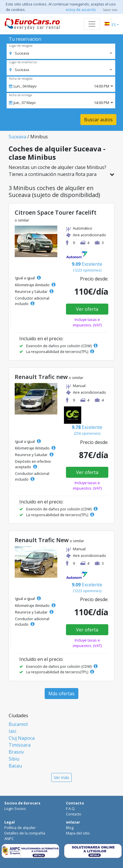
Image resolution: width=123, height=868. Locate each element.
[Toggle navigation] (92, 24)
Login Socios (15, 808)
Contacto (74, 814)
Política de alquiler (20, 828)
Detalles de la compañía (25, 833)
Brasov (16, 752)
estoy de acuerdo (81, 10)
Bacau (15, 766)
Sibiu (14, 759)
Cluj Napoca (22, 738)
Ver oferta (87, 309)
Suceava (17, 137)
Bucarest (18, 724)
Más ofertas (61, 694)
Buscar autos (98, 120)
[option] (19, 53)
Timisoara (20, 745)
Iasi (12, 731)
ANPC (9, 839)
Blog (70, 828)
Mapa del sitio (78, 833)
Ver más (61, 777)
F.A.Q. (71, 808)
